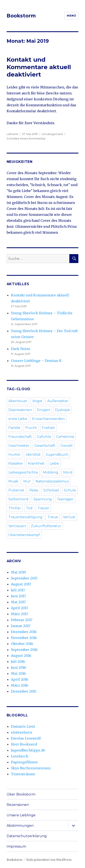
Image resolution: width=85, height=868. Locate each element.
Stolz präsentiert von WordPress (49, 860)
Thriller (15, 508)
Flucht (31, 428)
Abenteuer (18, 401)
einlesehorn (22, 732)
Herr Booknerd (24, 744)
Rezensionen (18, 805)
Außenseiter (58, 401)
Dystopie (63, 410)
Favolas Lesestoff (26, 738)
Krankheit (36, 463)
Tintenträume (23, 774)
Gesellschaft (45, 446)
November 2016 (24, 638)
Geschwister (19, 446)
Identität (33, 455)
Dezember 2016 (24, 632)
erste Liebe (18, 419)
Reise (34, 490)
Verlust (69, 517)
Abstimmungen (20, 826)
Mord (68, 472)
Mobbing (51, 472)
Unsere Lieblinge (21, 815)
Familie (14, 428)
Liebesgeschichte (23, 472)
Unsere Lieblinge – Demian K (36, 361)
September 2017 (24, 578)
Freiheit (48, 428)
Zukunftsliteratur (46, 526)
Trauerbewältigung (25, 517)
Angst (37, 401)
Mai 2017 (18, 602)
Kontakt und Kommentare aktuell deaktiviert (39, 67)
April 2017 (19, 608)
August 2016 (21, 656)
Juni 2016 (19, 667)
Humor (15, 455)
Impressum (16, 846)
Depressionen (20, 410)
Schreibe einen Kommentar (26, 138)
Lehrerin (12, 134)
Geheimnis (65, 437)
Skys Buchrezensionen (31, 768)
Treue (53, 517)
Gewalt (67, 446)
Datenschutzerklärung (27, 836)
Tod (29, 508)
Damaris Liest (23, 726)
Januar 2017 (21, 626)
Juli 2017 (18, 590)
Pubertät (16, 490)
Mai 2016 (18, 673)
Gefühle (44, 437)
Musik (13, 481)
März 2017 (19, 614)
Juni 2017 (18, 596)
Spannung (43, 499)
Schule (70, 490)
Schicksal (51, 490)
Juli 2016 (18, 662)
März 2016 (20, 685)
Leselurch (20, 756)
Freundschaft (20, 437)
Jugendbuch (57, 455)
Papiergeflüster (24, 762)
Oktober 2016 (22, 644)
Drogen (43, 410)
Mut (27, 481)
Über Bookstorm (21, 794)
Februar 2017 (22, 620)
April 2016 (20, 679)
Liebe (54, 463)
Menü (71, 16)
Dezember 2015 (24, 691)
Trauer (43, 508)
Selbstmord (18, 499)
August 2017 (21, 584)
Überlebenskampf (24, 535)
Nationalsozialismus (52, 481)
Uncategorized (52, 134)
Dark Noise (21, 349)
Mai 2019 (18, 572)
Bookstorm (21, 16)
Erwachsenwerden (48, 419)
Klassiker (16, 463)
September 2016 (24, 650)
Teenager (65, 499)
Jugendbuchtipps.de (28, 750)
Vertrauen (17, 526)
